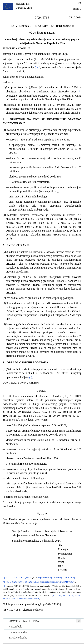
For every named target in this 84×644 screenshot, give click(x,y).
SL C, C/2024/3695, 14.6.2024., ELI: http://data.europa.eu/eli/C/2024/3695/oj (41, 582)
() (36, 67)
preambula (15, 627)
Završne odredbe (18, 638)
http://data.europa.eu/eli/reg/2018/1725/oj (21, 599)
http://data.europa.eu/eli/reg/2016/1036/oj (56, 578)
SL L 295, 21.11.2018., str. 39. (67, 595)
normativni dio (18, 632)
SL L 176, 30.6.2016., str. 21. (19, 578)
